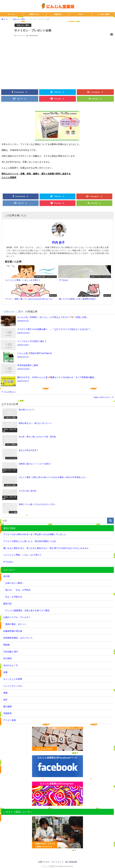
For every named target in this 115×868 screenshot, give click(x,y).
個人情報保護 (71, 862)
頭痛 (5, 672)
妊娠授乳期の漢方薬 (13, 631)
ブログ (80, 14)
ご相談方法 (57, 14)
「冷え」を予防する (13, 597)
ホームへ (11, 14)
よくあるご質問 (103, 14)
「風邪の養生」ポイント (15, 624)
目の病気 (7, 658)
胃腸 (5, 693)
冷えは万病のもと (10, 392)
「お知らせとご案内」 (23, 25)
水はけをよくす (11, 665)
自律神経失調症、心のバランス (18, 638)
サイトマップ (57, 862)
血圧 (5, 700)
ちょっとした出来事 (13, 679)
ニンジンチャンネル (13, 686)
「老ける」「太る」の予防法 (17, 590)
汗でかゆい (9, 562)
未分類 (6, 576)
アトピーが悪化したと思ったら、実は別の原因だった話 (29, 541)
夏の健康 (7, 706)
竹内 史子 (58, 243)
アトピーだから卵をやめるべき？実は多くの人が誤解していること (35, 534)
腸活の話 (7, 604)
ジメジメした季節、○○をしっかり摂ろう (22, 555)
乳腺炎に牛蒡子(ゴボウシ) (102, 397)
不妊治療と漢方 (11, 652)
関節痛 (6, 645)
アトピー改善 (10, 720)
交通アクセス (34, 14)
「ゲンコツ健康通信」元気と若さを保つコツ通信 (26, 610)
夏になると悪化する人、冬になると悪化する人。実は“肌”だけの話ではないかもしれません (46, 548)
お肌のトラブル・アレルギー (17, 617)
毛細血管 (7, 713)
